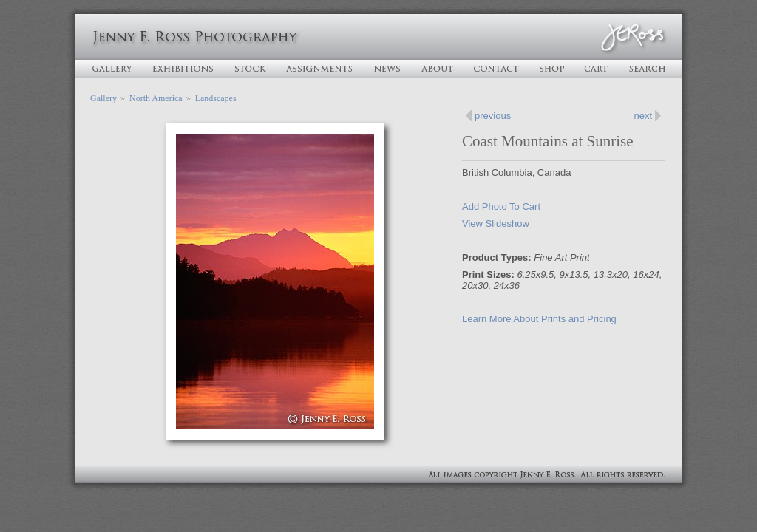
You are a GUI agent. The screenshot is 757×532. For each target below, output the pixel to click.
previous (493, 116)
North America (156, 98)
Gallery (103, 98)
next (643, 116)
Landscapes (216, 98)
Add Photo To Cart (501, 207)
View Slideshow (496, 224)
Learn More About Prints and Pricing (539, 319)
